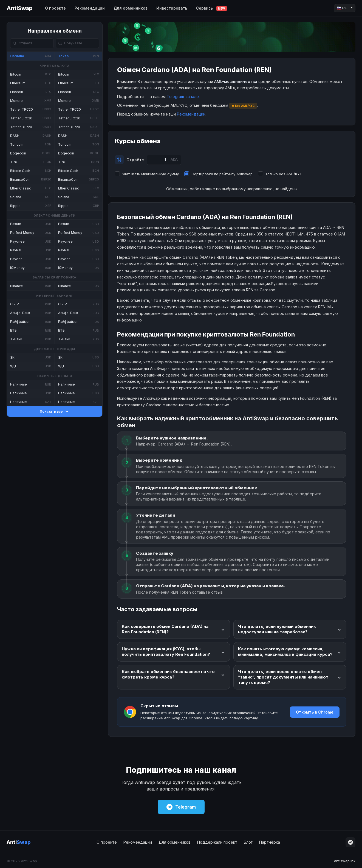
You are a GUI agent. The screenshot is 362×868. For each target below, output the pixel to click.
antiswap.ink (345, 861)
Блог (248, 842)
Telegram (181, 807)
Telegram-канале (183, 97)
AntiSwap (19, 8)
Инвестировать (172, 8)
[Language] (345, 8)
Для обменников (131, 8)
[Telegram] (350, 842)
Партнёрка (270, 842)
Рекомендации (90, 8)
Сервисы (211, 8)
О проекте (55, 8)
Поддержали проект (217, 842)
